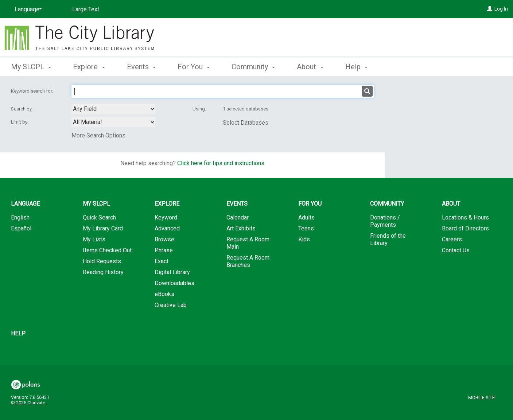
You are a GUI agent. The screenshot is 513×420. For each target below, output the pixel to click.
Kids (304, 239)
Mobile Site (481, 398)
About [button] (310, 67)
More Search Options (98, 135)
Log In (501, 9)
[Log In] (490, 9)
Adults (306, 217)
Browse (164, 239)
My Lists (94, 239)
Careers (452, 239)
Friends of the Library (388, 239)
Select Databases (246, 123)
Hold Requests (102, 261)
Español (21, 228)
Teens (306, 228)
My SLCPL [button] (31, 67)
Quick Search (99, 217)
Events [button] (141, 67)
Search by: (22, 109)
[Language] (27, 9)
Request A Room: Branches (248, 261)
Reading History (103, 272)
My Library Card (103, 228)
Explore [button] (89, 67)
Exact (162, 261)
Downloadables (174, 283)
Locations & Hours (465, 217)
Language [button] (25, 204)
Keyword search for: (33, 91)
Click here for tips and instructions (221, 163)
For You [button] (194, 67)
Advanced (167, 228)
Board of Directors (465, 228)
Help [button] (356, 67)
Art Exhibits (241, 228)
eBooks (164, 294)
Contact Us (456, 250)
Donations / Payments (385, 221)
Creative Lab (171, 305)
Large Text (86, 9)
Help (18, 333)
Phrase (164, 250)
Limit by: (20, 122)
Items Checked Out (107, 250)
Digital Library (172, 272)
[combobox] (113, 109)
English (20, 217)
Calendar (238, 217)
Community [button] (253, 67)
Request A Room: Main (248, 243)
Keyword (166, 217)
